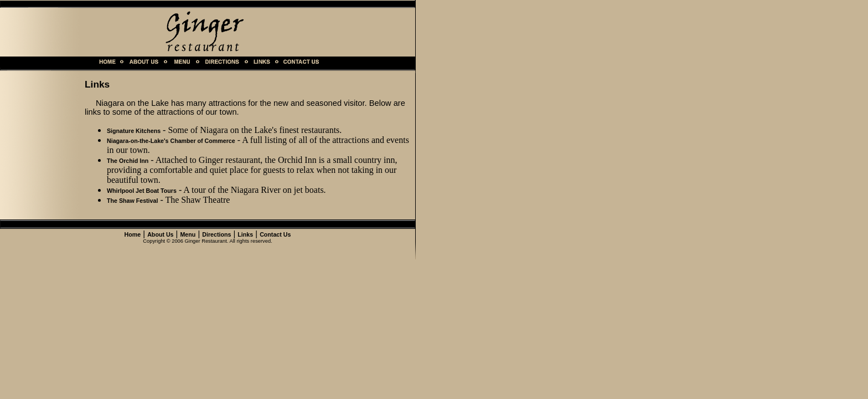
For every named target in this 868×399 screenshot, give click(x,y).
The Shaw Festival (132, 201)
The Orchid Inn (128, 161)
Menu (188, 234)
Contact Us (275, 234)
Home (133, 234)
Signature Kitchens (134, 131)
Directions (216, 234)
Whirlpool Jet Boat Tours (142, 191)
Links (245, 234)
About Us (160, 234)
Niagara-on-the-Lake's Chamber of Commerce (171, 141)
